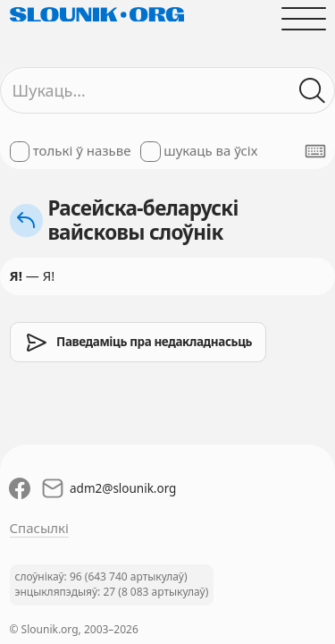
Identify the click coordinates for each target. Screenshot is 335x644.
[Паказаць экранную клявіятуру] (315, 151)
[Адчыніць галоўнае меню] (303, 18)
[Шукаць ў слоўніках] (312, 91)
